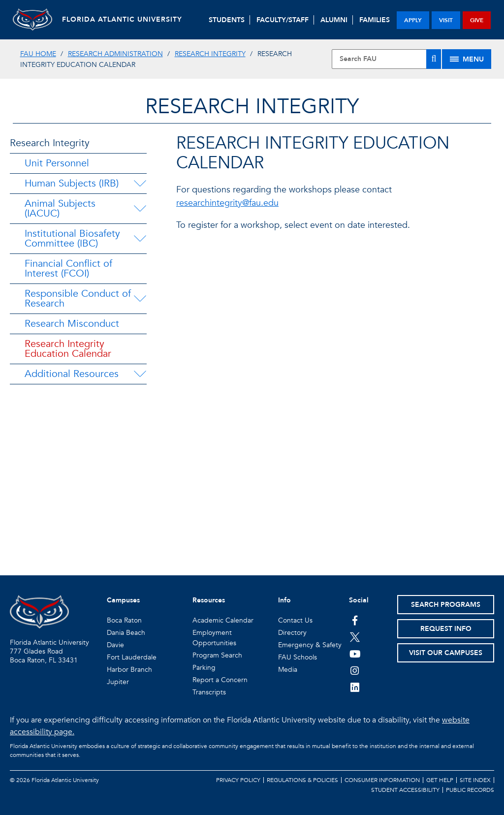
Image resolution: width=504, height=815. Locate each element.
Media (288, 670)
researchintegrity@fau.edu (227, 203)
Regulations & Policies (302, 780)
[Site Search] (386, 59)
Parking (204, 668)
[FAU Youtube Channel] (355, 654)
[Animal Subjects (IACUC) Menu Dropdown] (140, 209)
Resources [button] (209, 600)
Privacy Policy (238, 780)
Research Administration (115, 54)
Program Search (217, 655)
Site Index (475, 780)
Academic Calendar (223, 620)
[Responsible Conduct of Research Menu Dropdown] (142, 299)
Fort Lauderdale (132, 657)
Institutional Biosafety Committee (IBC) (72, 238)
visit (446, 20)
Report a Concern (220, 680)
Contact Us (295, 620)
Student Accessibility (405, 790)
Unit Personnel (57, 163)
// (335, 399)
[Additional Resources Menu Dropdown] (140, 374)
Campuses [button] (123, 600)
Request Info (446, 629)
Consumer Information (382, 780)
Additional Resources (72, 374)
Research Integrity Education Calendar (68, 349)
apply (413, 20)
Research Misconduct (72, 324)
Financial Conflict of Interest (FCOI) (68, 268)
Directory (292, 633)
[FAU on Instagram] (355, 670)
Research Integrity (210, 54)
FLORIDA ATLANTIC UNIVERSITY (122, 19)
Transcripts (209, 692)
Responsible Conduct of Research (78, 298)
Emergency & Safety (310, 645)
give (477, 20)
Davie (115, 645)
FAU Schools (298, 657)
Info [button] (284, 600)
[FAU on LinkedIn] (355, 687)
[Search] (434, 59)
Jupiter (118, 682)
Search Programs (446, 605)
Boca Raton (124, 620)
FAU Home (38, 54)
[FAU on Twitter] (355, 637)
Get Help (440, 780)
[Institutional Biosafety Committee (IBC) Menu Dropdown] (142, 239)
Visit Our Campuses (446, 653)
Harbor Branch (129, 670)
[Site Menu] (467, 59)
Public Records (470, 790)
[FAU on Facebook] (355, 620)
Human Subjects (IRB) (72, 183)
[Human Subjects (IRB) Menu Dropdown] (140, 184)
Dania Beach (126, 633)
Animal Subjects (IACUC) (60, 208)
